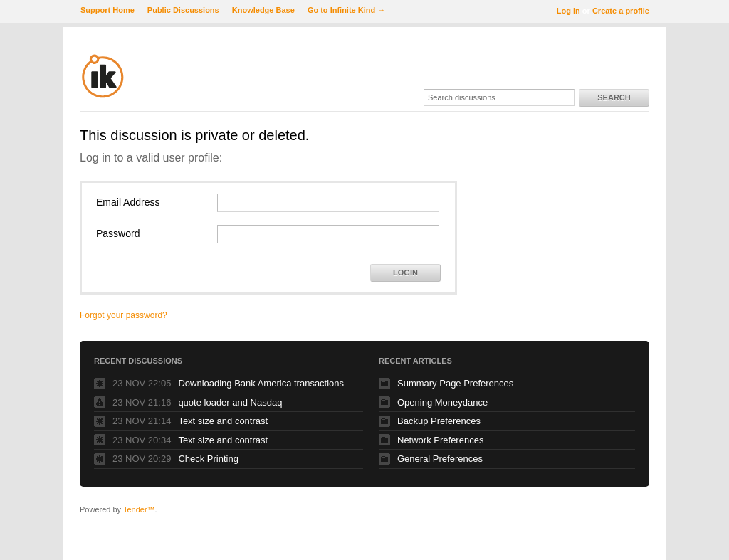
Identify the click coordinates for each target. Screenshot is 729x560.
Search (614, 97)
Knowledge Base (263, 10)
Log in (568, 11)
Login (405, 273)
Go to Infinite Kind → (346, 10)
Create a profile (621, 11)
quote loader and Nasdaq (230, 402)
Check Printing (208, 459)
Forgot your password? (124, 315)
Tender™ (139, 509)
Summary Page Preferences (455, 383)
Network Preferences (440, 440)
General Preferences (440, 459)
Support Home (107, 10)
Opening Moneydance (442, 402)
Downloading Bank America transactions (261, 383)
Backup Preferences (439, 421)
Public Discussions (183, 10)
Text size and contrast (223, 421)
